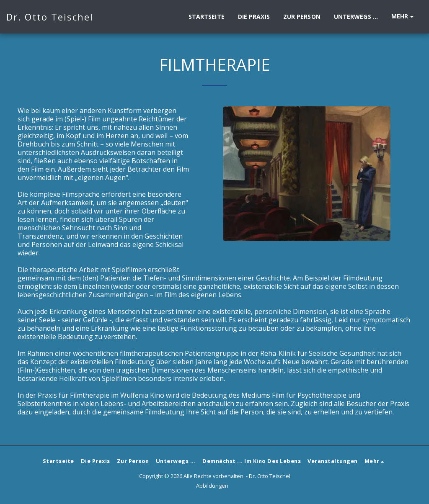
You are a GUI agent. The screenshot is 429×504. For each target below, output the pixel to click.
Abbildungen (212, 486)
